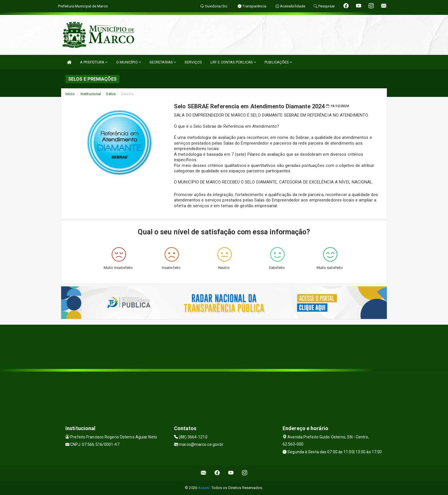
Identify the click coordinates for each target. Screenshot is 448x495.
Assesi (204, 488)
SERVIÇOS (193, 62)
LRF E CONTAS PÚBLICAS (233, 62)
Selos (111, 94)
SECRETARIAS (163, 62)
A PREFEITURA (94, 62)
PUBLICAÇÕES (278, 62)
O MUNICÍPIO (129, 62)
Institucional (91, 94)
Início (70, 94)
